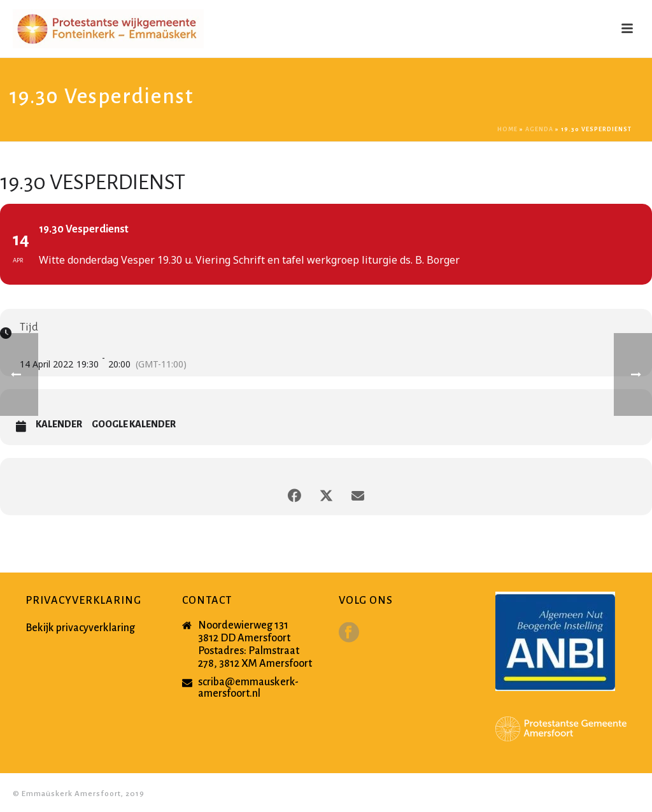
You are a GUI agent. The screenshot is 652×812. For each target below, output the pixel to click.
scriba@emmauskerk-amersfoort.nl (248, 688)
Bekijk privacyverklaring (80, 628)
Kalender (59, 424)
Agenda (539, 129)
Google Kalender (134, 424)
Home (507, 129)
